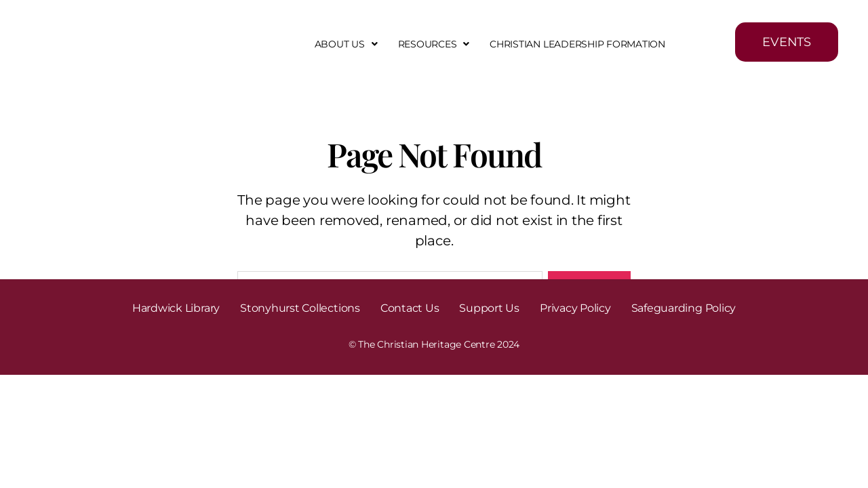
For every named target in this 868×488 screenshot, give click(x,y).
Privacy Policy (575, 308)
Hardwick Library (176, 308)
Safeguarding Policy (684, 308)
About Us (346, 44)
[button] (346, 44)
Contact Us (410, 308)
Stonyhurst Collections (300, 308)
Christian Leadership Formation (577, 44)
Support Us (489, 308)
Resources (434, 44)
